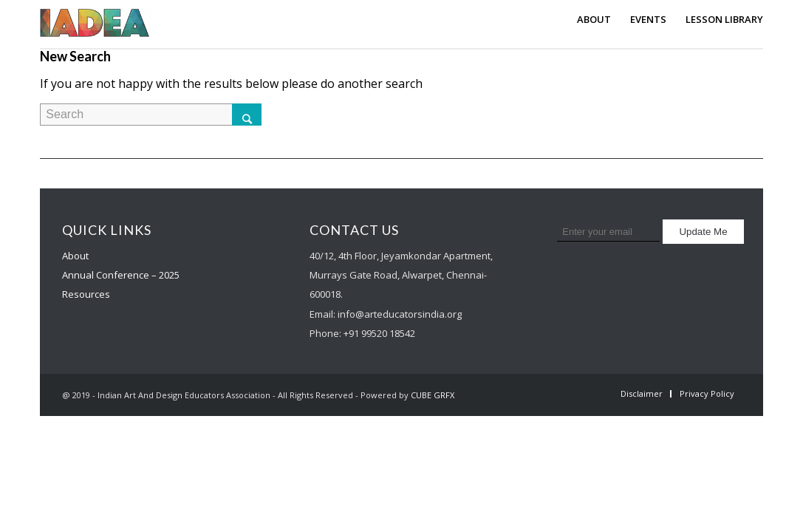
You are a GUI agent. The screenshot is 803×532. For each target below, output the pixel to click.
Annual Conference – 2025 (121, 275)
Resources (86, 294)
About (75, 256)
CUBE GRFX (433, 395)
